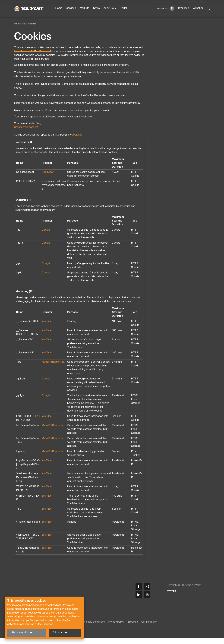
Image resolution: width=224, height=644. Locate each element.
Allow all (58, 633)
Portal (123, 14)
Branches (184, 14)
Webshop (198, 14)
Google (46, 236)
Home (59, 14)
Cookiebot (77, 141)
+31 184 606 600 (157, 3)
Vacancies (166, 14)
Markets (85, 14)
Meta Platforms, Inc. (53, 368)
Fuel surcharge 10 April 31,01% (194, 3)
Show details (20, 633)
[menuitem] (31, 30)
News (96, 14)
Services (71, 14)
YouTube (47, 327)
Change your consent (26, 133)
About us (109, 14)
